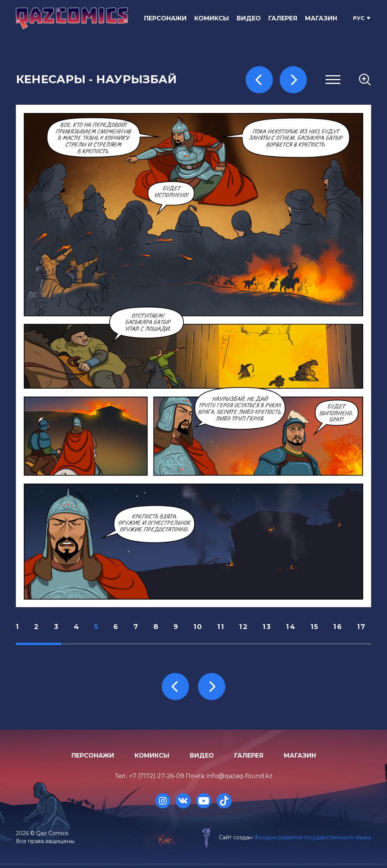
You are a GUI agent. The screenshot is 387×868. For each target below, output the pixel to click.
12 (247, 628)
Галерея (284, 18)
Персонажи (167, 18)
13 (271, 628)
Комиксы (213, 18)
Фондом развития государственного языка (313, 840)
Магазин (323, 18)
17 (367, 628)
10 (201, 628)
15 (319, 628)
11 (224, 628)
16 (343, 628)
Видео (250, 18)
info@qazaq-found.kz (240, 779)
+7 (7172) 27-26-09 (157, 779)
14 (295, 628)
